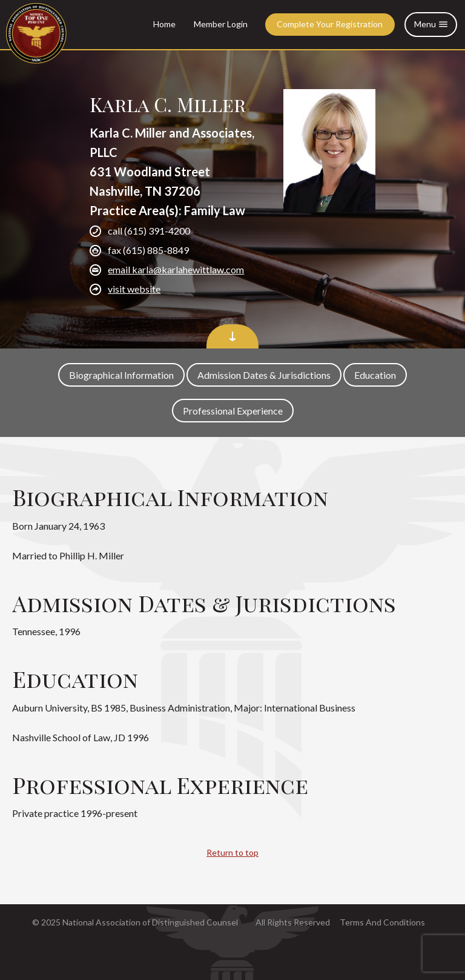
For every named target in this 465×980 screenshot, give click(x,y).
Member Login (221, 24)
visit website (134, 289)
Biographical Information (121, 375)
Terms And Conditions (382, 922)
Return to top (232, 852)
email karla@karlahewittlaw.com (176, 269)
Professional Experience (233, 411)
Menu (431, 25)
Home (164, 24)
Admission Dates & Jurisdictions (264, 375)
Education (375, 375)
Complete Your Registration (330, 24)
